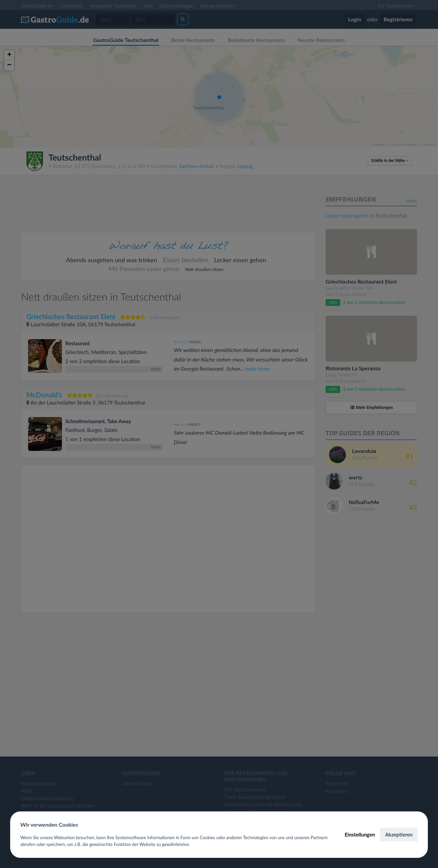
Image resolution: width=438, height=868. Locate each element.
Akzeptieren (399, 834)
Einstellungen (360, 834)
